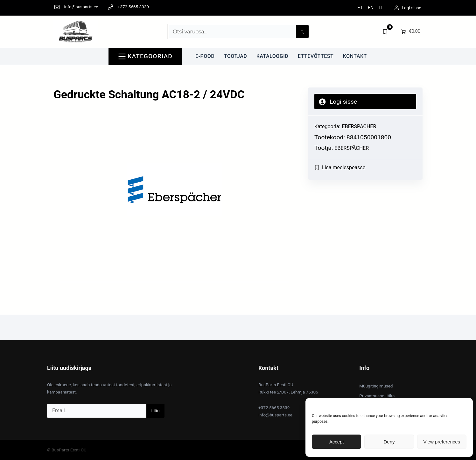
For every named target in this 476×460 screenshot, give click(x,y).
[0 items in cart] (410, 31)
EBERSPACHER (359, 126)
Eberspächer (352, 148)
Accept (337, 442)
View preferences (442, 442)
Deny (389, 442)
